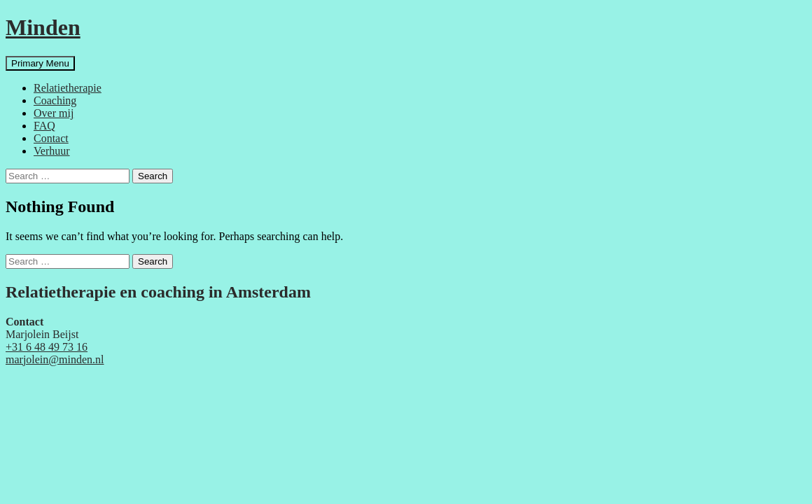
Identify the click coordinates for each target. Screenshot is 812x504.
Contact (51, 138)
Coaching (55, 100)
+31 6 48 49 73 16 (47, 347)
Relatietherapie (68, 88)
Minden (43, 27)
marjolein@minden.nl (55, 359)
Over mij (54, 113)
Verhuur (52, 151)
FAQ (44, 126)
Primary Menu (40, 63)
